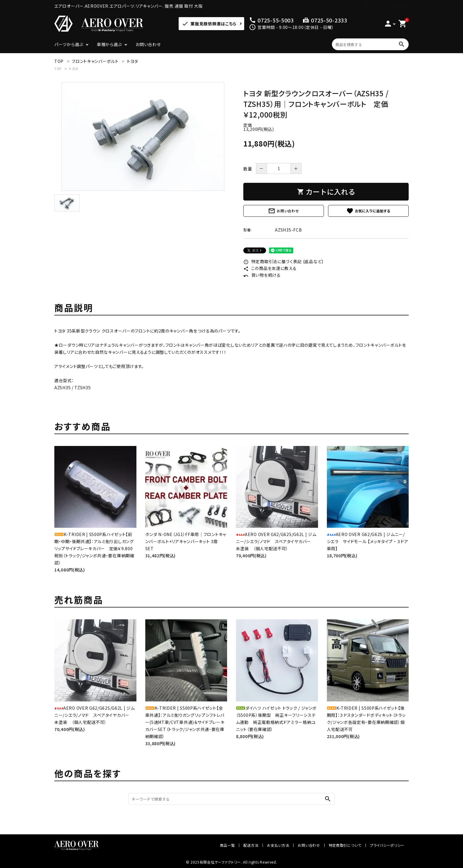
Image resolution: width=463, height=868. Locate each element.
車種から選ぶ (109, 44)
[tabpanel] (143, 136)
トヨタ (74, 69)
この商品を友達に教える (270, 268)
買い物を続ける (262, 275)
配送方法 (251, 845)
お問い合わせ (148, 44)
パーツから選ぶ (69, 44)
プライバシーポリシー (387, 845)
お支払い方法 (278, 845)
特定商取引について (345, 845)
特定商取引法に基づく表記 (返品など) (283, 261)
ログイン (371, 6)
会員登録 (400, 6)
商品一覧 (228, 845)
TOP (58, 69)
